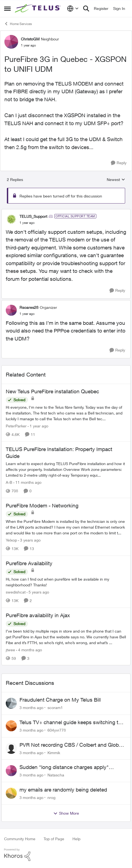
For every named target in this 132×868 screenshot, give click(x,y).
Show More (66, 813)
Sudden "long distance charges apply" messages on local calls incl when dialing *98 (72, 767)
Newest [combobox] (116, 180)
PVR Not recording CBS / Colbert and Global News (71, 745)
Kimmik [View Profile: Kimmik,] (54, 752)
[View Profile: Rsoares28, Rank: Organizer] (11, 310)
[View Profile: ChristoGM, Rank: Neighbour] (11, 42)
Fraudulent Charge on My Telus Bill (60, 700)
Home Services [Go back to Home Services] (18, 24)
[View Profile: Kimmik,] (11, 748)
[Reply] (119, 163)
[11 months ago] (27, 482)
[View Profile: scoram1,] (11, 703)
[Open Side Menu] (7, 9)
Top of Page (54, 839)
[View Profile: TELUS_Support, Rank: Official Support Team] (11, 219)
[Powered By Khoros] (66, 855)
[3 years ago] (29, 540)
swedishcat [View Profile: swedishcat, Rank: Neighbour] (16, 592)
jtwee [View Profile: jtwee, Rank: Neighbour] (10, 649)
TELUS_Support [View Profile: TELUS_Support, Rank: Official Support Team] (33, 216)
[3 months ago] (31, 708)
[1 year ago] (38, 426)
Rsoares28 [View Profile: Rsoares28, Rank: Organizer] (29, 307)
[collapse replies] (66, 212)
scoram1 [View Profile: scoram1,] (55, 708)
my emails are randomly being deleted (63, 790)
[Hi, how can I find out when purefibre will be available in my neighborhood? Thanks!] (66, 582)
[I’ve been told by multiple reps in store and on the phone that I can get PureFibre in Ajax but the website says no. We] (66, 637)
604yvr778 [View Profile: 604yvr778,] (57, 730)
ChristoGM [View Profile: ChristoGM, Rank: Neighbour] (30, 39)
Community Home (20, 839)
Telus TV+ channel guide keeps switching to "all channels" (70, 723)
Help (76, 839)
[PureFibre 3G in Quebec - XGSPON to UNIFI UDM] (27, 223)
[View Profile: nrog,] (11, 793)
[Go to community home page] (38, 9)
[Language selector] (73, 9)
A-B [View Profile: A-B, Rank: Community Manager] (9, 482)
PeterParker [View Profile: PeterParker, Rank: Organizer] (16, 426)
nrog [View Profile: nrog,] (51, 797)
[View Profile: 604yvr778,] (11, 726)
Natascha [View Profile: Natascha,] (56, 775)
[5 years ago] (38, 592)
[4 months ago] (29, 649)
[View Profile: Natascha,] (11, 771)
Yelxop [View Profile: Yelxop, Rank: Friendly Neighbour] (11, 540)
